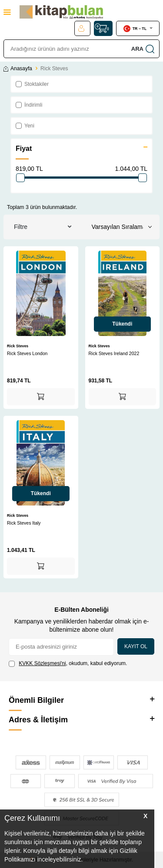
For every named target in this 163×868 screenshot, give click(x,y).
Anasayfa (18, 69)
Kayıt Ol (136, 646)
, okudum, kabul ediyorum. (68, 664)
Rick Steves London (27, 353)
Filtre (43, 227)
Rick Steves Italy (24, 523)
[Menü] (7, 12)
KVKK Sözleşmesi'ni (42, 663)
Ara (143, 49)
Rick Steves (18, 346)
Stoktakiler (32, 84)
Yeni (25, 126)
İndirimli (29, 105)
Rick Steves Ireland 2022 (114, 353)
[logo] (61, 12)
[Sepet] (103, 28)
